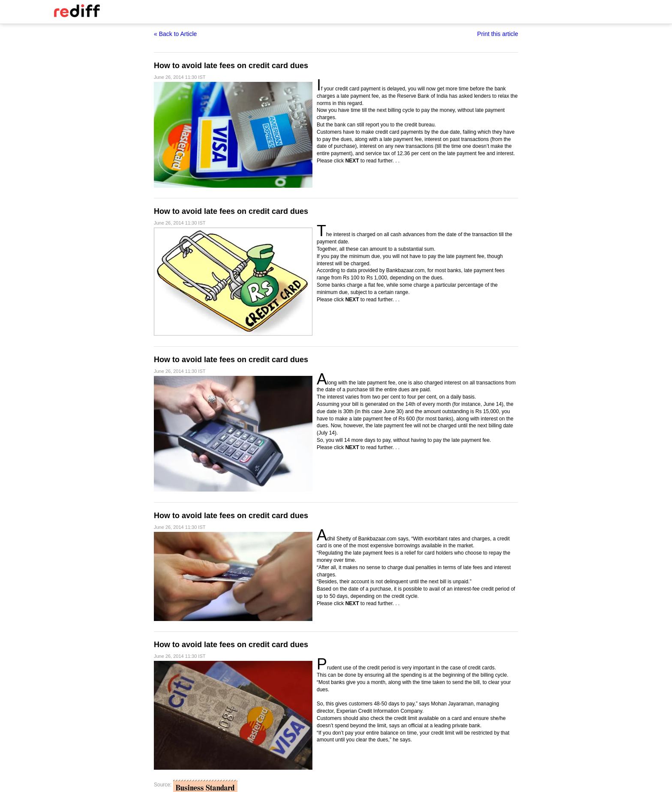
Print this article (498, 34)
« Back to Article (175, 34)
